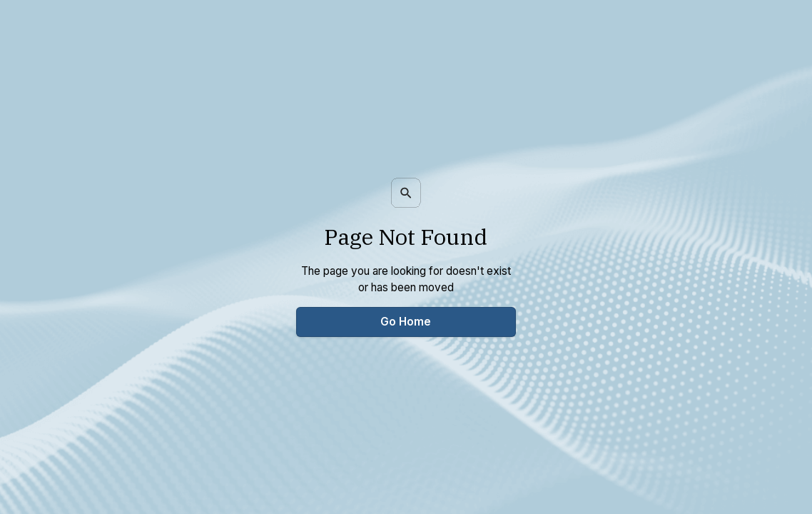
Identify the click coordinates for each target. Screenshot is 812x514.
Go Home (406, 322)
